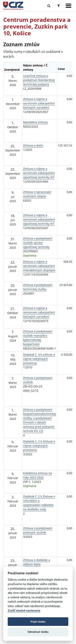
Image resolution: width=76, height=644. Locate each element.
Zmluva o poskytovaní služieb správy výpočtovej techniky (38, 243)
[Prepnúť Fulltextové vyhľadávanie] (49, 6)
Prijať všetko (38, 622)
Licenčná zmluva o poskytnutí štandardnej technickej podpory (39, 80)
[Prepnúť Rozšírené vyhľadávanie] (59, 6)
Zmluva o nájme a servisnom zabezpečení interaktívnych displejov (39, 266)
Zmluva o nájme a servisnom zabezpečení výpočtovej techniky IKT (39, 173)
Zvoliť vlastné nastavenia (24, 611)
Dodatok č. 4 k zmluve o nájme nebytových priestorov (39, 359)
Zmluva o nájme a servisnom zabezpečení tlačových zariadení (39, 103)
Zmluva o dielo (33, 145)
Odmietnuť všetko (38, 632)
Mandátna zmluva (35, 122)
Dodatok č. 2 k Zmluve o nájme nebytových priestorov (39, 446)
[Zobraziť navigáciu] (69, 6)
